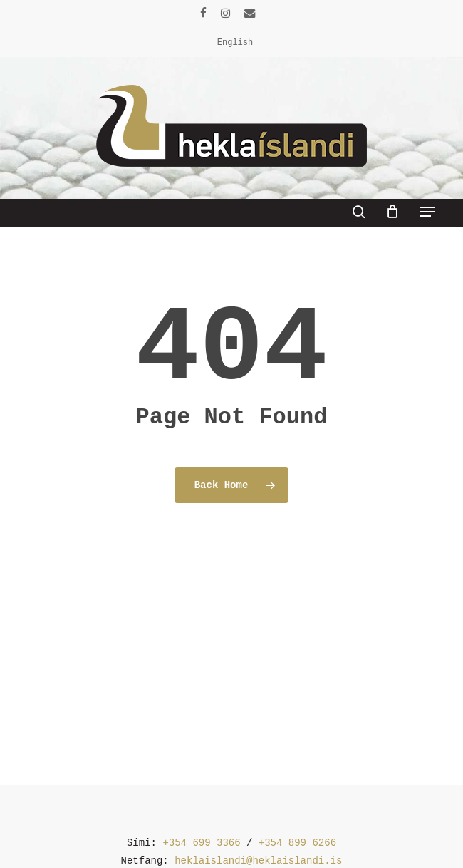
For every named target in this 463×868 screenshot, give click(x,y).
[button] (427, 212)
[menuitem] (235, 43)
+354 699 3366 (201, 843)
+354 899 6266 (297, 843)
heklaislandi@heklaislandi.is (258, 861)
